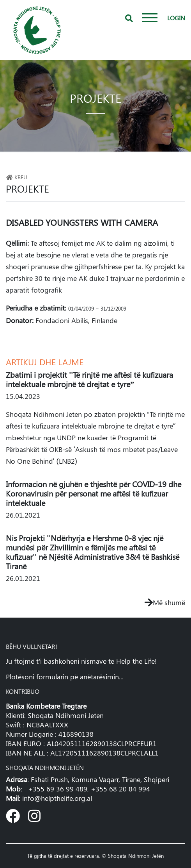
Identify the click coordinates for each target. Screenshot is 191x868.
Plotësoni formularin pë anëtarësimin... (65, 677)
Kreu (17, 177)
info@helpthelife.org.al (57, 798)
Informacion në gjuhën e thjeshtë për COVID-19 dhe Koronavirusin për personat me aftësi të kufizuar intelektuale (94, 493)
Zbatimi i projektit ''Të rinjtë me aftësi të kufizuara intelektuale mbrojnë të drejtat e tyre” (89, 379)
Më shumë (165, 602)
